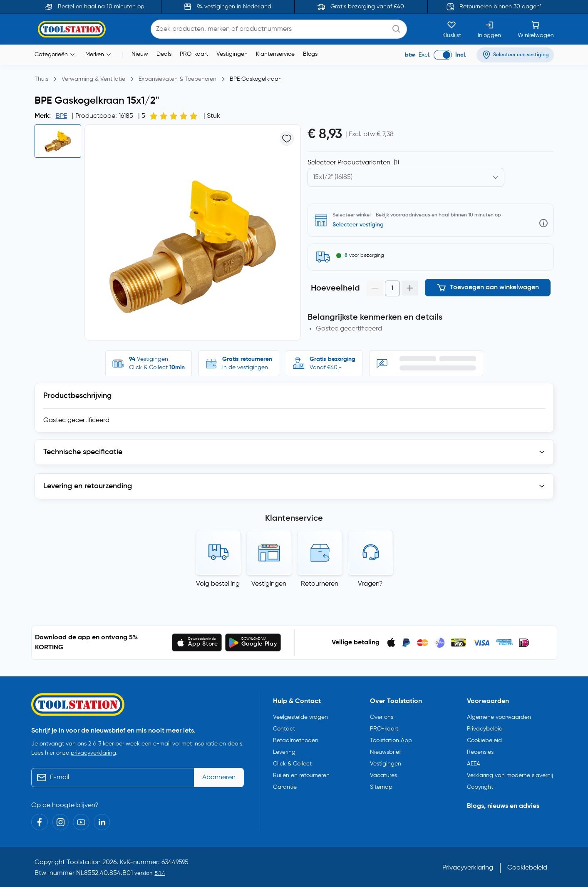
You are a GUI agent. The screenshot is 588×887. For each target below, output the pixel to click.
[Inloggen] (489, 29)
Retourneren (320, 584)
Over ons (382, 715)
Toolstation (84, 861)
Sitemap (381, 785)
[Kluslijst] (452, 29)
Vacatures (383, 773)
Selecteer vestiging (358, 225)
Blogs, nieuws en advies (503, 804)
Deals (164, 54)
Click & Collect (292, 762)
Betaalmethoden (296, 738)
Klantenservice (275, 54)
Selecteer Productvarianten (353, 163)
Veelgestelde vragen (300, 715)
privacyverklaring (93, 751)
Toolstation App (391, 738)
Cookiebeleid (484, 738)
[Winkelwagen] (536, 29)
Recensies (480, 750)
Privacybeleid (485, 727)
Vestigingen (232, 54)
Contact (284, 727)
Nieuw (140, 54)
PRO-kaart (194, 54)
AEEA (474, 762)
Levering (284, 750)
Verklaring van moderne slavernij (510, 773)
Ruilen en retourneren (301, 773)
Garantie (285, 785)
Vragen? (370, 584)
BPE (61, 116)
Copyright (480, 785)
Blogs (310, 54)
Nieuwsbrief (385, 750)
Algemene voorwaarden (499, 715)
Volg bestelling (218, 584)
